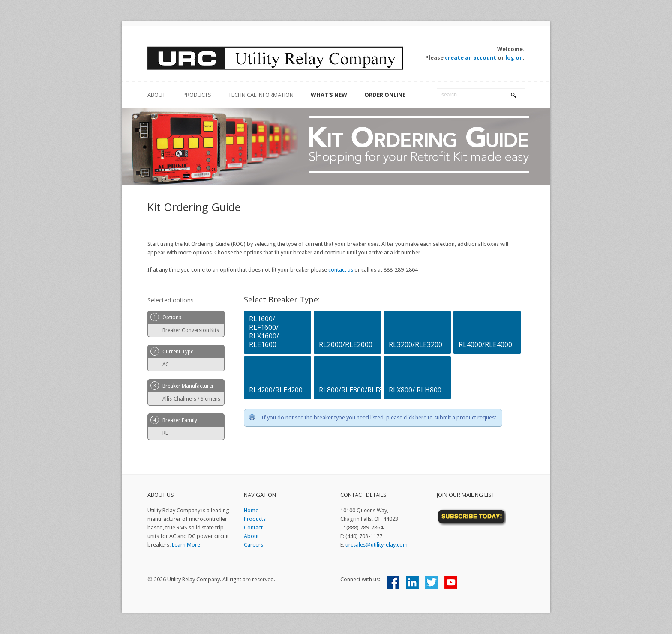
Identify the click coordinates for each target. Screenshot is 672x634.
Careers (253, 545)
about (156, 95)
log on (514, 58)
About (251, 536)
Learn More (186, 545)
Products (197, 95)
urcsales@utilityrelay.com (376, 545)
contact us (341, 270)
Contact (253, 528)
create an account (471, 58)
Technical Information (261, 95)
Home (251, 510)
